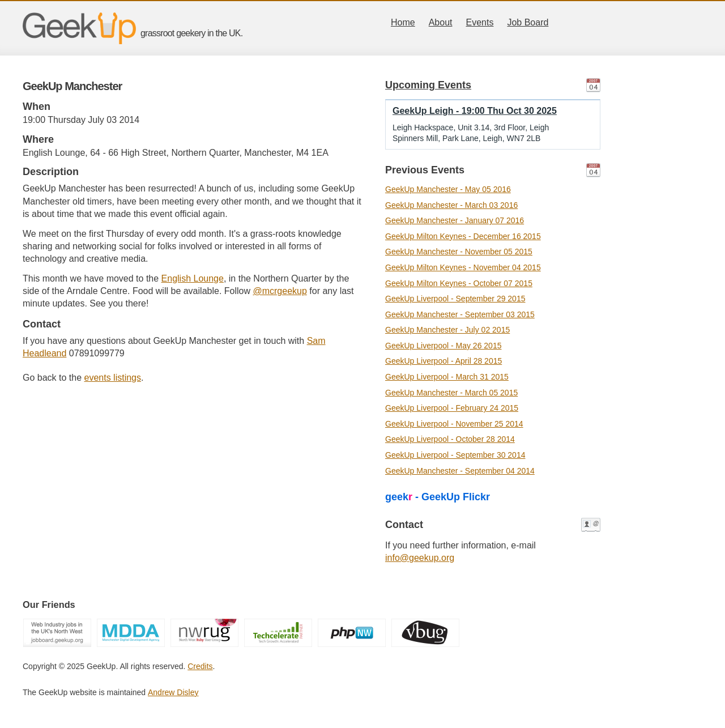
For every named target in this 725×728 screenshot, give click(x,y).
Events (480, 22)
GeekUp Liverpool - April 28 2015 (443, 361)
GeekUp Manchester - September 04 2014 (460, 471)
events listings (113, 378)
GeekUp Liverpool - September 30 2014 (455, 455)
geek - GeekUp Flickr (438, 497)
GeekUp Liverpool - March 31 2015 (447, 377)
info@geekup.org (420, 558)
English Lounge (193, 278)
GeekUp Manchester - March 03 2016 (451, 205)
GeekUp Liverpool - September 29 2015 (455, 299)
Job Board (528, 22)
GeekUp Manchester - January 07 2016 (455, 220)
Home (403, 22)
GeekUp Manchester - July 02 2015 (447, 330)
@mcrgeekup (280, 291)
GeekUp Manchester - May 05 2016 (448, 189)
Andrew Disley (173, 692)
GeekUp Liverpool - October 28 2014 (450, 439)
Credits (200, 666)
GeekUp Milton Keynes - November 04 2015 (463, 267)
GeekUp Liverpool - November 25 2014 (454, 424)
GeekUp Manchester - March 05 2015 (451, 393)
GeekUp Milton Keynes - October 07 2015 (459, 283)
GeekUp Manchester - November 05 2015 (459, 252)
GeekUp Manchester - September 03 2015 (460, 314)
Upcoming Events (428, 85)
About (441, 22)
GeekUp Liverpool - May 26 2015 (443, 346)
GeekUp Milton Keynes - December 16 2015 (463, 236)
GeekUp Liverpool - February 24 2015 (452, 408)
